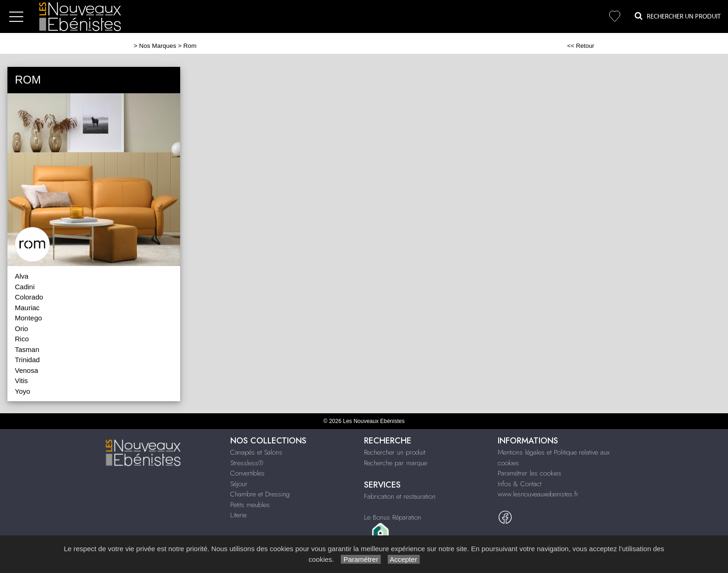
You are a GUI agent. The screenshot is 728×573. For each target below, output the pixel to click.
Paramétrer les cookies (530, 473)
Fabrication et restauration (400, 496)
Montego (28, 318)
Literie (238, 515)
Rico (22, 339)
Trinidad (27, 360)
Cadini (25, 287)
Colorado (29, 297)
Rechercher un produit (395, 452)
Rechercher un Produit (678, 16)
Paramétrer (361, 559)
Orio (21, 329)
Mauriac (27, 308)
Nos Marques (158, 46)
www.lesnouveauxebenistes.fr (538, 494)
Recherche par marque (396, 463)
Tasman (27, 349)
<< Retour (581, 46)
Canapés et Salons (256, 452)
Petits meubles (250, 505)
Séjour (239, 484)
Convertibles (247, 473)
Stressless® (247, 463)
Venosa (26, 370)
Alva (22, 276)
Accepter (404, 559)
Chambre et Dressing (260, 494)
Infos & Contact (520, 484)
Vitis (21, 381)
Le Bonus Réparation (393, 517)
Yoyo (23, 391)
